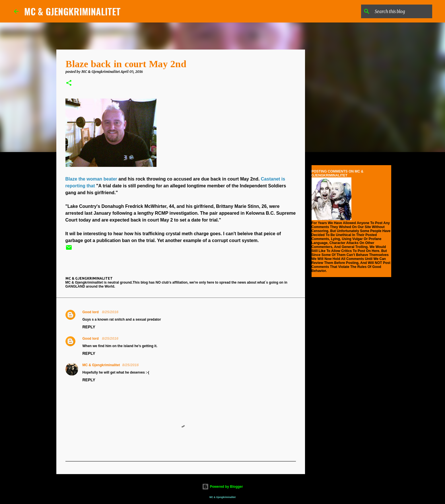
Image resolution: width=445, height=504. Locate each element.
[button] (69, 83)
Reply (89, 327)
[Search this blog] (402, 11)
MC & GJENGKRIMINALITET (72, 11)
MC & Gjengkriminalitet (101, 365)
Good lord (91, 312)
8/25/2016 (110, 312)
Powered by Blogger (222, 487)
